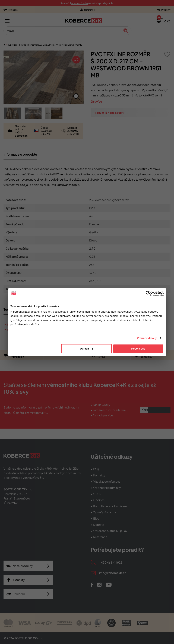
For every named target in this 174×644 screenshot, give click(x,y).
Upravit (87, 349)
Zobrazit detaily (147, 338)
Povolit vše (138, 349)
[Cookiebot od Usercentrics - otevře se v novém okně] (148, 293)
